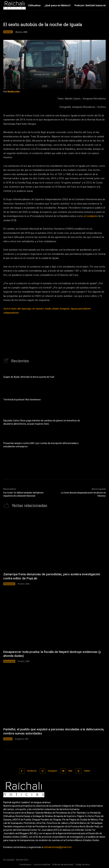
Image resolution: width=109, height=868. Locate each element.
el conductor (91, 216)
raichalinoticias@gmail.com (58, 847)
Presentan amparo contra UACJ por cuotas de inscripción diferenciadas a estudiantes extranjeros (41, 445)
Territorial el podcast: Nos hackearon (22, 400)
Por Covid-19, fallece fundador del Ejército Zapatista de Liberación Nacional (23, 494)
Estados (8, 32)
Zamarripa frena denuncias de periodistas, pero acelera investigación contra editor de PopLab (52, 576)
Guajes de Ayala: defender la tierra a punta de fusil (29, 377)
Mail (70, 771)
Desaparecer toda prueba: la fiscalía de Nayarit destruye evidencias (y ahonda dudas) (52, 654)
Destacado (9, 584)
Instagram (52, 771)
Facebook (32, 771)
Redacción (14, 91)
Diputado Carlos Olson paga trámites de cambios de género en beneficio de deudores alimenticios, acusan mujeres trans (42, 422)
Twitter (87, 771)
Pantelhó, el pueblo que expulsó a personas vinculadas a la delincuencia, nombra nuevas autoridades (54, 731)
